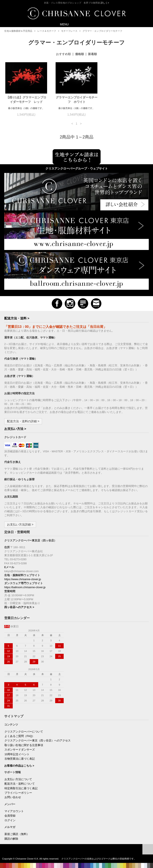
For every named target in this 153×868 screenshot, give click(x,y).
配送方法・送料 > (17, 318)
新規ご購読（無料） (17, 834)
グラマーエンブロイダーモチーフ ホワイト (77, 100)
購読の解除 (11, 839)
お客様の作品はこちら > (19, 766)
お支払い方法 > (15, 429)
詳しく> (105, 3)
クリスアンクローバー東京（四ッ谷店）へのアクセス (38, 741)
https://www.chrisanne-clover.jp (23, 579)
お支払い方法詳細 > (20, 524)
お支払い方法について (18, 779)
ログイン (10, 820)
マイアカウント (14, 811)
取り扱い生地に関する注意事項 (24, 745)
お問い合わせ (13, 797)
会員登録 (10, 816)
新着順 (93, 54)
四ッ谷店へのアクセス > (19, 607)
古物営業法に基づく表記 (20, 759)
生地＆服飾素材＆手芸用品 (18, 31)
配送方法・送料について (20, 784)
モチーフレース (69, 31)
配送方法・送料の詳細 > (23, 421)
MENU (61, 24)
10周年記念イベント (17, 754)
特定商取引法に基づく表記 (21, 788)
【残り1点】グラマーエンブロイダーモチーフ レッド (26, 100)
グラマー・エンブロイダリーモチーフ (102, 31)
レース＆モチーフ (47, 31)
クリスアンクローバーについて (24, 732)
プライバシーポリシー (18, 793)
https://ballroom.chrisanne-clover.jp (25, 587)
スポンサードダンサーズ (20, 750)
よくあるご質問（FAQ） (20, 736)
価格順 (80, 54)
